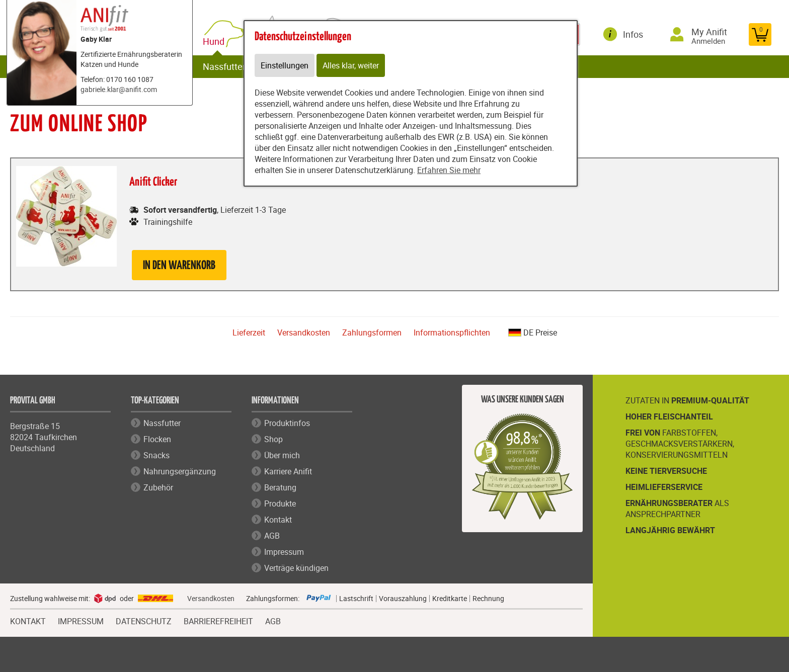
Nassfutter (224, 66)
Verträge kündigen (296, 568)
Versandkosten (304, 332)
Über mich (282, 455)
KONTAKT (28, 620)
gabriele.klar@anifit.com (119, 89)
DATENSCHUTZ (144, 620)
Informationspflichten (452, 332)
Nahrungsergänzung (180, 471)
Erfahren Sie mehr (449, 170)
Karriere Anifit (288, 471)
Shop (273, 439)
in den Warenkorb (179, 266)
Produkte (280, 503)
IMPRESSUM (81, 620)
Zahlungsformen (372, 332)
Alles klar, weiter (351, 65)
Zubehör (158, 487)
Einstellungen (285, 65)
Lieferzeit (249, 332)
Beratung (280, 487)
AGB (272, 536)
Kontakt (278, 520)
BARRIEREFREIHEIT (218, 620)
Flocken (157, 439)
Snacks (156, 455)
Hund (216, 41)
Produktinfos (287, 423)
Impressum (284, 552)
